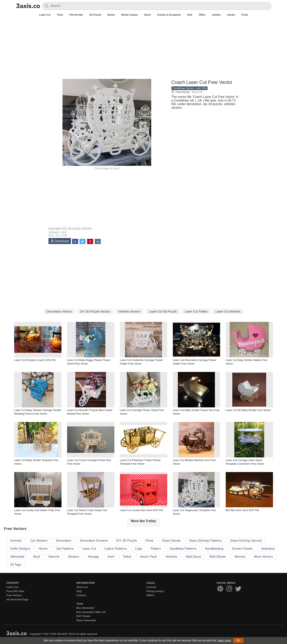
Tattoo (127, 557)
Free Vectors (14, 595)
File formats (76, 15)
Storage (93, 557)
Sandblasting (214, 549)
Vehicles (87, 228)
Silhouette (17, 557)
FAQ (79, 591)
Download (60, 241)
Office (202, 15)
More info (197, 92)
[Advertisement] (144, 50)
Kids (190, 15)
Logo (139, 549)
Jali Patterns (65, 549)
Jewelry (216, 15)
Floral (149, 541)
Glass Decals (171, 541)
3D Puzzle (95, 15)
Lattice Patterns (115, 549)
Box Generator (86, 608)
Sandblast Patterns (183, 549)
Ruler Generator (86, 620)
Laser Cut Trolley (196, 311)
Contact (81, 595)
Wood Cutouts (129, 15)
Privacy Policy (155, 591)
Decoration (55, 228)
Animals (16, 541)
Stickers (74, 557)
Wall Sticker (218, 557)
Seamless (268, 549)
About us (82, 587)
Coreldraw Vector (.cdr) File (189, 88)
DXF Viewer (84, 616)
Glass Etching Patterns (205, 541)
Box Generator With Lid (91, 612)
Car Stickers (39, 541)
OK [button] (238, 640)
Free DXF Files (15, 591)
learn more (224, 640)
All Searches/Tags (18, 599)
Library (231, 15)
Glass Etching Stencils (246, 541)
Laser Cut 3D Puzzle (163, 311)
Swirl (111, 557)
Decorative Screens (94, 541)
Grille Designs (20, 549)
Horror (43, 549)
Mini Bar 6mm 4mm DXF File (242, 510)
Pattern (156, 549)
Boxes (111, 15)
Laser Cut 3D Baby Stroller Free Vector (248, 410)
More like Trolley (143, 521)
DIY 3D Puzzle (72, 228)
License (151, 587)
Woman (240, 557)
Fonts (245, 15)
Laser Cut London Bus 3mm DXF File (142, 510)
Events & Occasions (169, 15)
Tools (60, 15)
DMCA (151, 595)
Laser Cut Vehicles (228, 311)
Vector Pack (148, 557)
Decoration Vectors (59, 311)
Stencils (54, 557)
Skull (36, 557)
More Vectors (263, 557)
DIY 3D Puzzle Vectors (95, 311)
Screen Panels (242, 549)
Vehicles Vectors (129, 311)
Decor (148, 15)
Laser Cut (45, 15)
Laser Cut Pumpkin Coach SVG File (35, 360)
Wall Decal (193, 557)
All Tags (16, 565)
